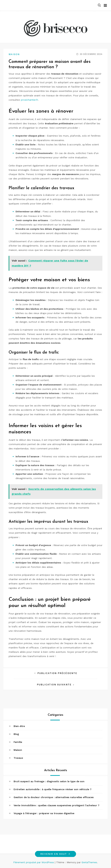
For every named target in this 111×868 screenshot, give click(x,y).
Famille (18, 742)
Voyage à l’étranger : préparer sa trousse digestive (44, 813)
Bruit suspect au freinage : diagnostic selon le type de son (49, 781)
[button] (99, 5)
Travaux (18, 758)
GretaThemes (89, 862)
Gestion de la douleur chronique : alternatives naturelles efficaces (54, 797)
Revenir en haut (55, 854)
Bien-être (19, 726)
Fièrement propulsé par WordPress (34, 862)
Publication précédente (57, 673)
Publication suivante (54, 685)
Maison (14, 54)
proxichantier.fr (29, 100)
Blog (16, 734)
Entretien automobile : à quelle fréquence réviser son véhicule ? (52, 789)
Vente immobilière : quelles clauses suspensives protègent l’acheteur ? (56, 805)
